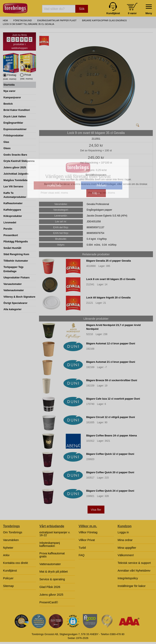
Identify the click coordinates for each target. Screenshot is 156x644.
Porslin (8, 229)
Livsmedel (10, 222)
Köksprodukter (13, 216)
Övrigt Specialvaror (15, 303)
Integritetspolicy (128, 578)
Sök (82, 9)
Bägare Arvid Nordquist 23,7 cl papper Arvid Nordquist (113, 327)
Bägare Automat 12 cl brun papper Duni (111, 343)
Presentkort (11, 235)
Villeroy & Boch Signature (19, 297)
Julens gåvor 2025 (15, 167)
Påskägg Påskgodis (16, 241)
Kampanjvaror (12, 97)
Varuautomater (13, 284)
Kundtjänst (10, 571)
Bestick (8, 104)
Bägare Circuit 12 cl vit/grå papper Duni (110, 417)
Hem (5, 20)
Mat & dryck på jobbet (54, 572)
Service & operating (52, 579)
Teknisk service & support (134, 563)
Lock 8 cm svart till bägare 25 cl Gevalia (111, 279)
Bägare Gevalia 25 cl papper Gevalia (108, 261)
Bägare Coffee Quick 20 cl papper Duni (110, 472)
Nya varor (9, 91)
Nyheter (8, 548)
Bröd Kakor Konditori (17, 110)
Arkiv (6, 555)
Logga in (123, 532)
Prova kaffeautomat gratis (52, 555)
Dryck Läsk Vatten (15, 116)
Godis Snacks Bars (15, 155)
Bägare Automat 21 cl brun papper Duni (111, 362)
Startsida (9, 85)
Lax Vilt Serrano (13, 186)
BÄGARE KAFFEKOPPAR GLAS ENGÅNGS (104, 20)
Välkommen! (126, 555)
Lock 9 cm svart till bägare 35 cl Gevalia (29, 24)
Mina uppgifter (127, 548)
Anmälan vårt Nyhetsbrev (134, 571)
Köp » (96, 193)
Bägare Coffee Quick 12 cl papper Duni (110, 454)
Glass (7, 148)
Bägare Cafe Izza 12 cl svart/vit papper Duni (113, 399)
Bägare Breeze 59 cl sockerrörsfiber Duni (112, 380)
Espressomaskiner (15, 129)
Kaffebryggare (12, 210)
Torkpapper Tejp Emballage (13, 269)
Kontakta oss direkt (15, 563)
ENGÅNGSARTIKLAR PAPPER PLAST (57, 20)
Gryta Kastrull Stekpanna (19, 161)
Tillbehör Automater (16, 261)
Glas (6, 142)
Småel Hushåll (12, 248)
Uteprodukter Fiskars (17, 277)
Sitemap (8, 586)
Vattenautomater (14, 290)
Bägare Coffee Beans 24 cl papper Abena (111, 436)
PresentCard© (49, 602)
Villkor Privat (87, 540)
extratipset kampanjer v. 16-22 (55, 534)
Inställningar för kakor (132, 586)
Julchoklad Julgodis (16, 174)
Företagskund (23, 20)
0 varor (132, 13)
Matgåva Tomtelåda (15, 180)
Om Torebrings (13, 532)
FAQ (82, 555)
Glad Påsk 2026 (50, 587)
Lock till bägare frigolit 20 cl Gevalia (108, 298)
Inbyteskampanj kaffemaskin (50, 544)
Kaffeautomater (13, 203)
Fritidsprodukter (14, 135)
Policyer (8, 578)
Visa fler (96, 510)
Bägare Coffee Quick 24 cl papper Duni (110, 491)
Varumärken (11, 540)
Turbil (82, 548)
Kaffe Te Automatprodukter (15, 195)
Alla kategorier (12, 309)
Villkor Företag (88, 532)
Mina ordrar (125, 540)
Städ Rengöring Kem (16, 254)
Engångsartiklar (13, 123)
